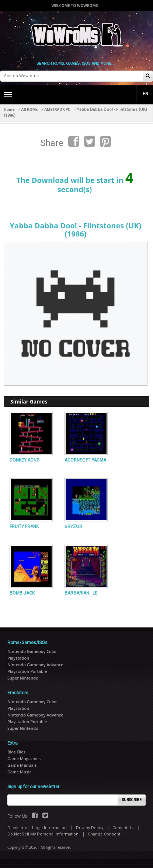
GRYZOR (73, 527)
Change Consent (104, 834)
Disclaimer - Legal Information (37, 828)
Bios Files (16, 752)
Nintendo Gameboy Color (32, 651)
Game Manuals (22, 765)
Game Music (19, 772)
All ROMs (30, 109)
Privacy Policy (90, 828)
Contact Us (123, 828)
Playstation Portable (27, 671)
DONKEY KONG (25, 460)
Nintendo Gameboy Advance (35, 665)
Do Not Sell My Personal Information (43, 834)
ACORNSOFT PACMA (85, 460)
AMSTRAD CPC (57, 109)
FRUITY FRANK (24, 527)
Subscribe (132, 800)
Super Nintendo (23, 678)
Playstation (18, 658)
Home (9, 109)
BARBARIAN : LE (81, 593)
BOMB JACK (22, 593)
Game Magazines (24, 758)
